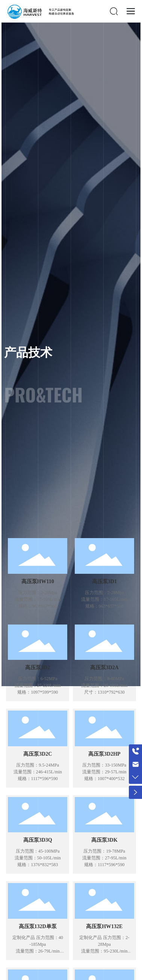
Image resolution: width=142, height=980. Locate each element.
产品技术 (28, 353)
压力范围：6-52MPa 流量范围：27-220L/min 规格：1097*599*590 (38, 685)
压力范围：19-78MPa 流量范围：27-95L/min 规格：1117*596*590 (104, 858)
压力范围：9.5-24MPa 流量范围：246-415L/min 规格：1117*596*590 (38, 772)
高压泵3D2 (38, 668)
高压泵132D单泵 (38, 926)
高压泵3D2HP (104, 754)
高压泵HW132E (104, 926)
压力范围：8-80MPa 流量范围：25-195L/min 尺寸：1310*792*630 (104, 685)
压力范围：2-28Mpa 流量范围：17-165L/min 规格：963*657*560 (38, 599)
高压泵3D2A (104, 668)
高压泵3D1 (104, 581)
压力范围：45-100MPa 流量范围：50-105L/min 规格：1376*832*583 (38, 858)
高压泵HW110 (38, 581)
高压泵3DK (104, 840)
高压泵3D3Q (38, 840)
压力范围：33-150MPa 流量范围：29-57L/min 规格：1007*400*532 (104, 772)
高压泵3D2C (38, 754)
